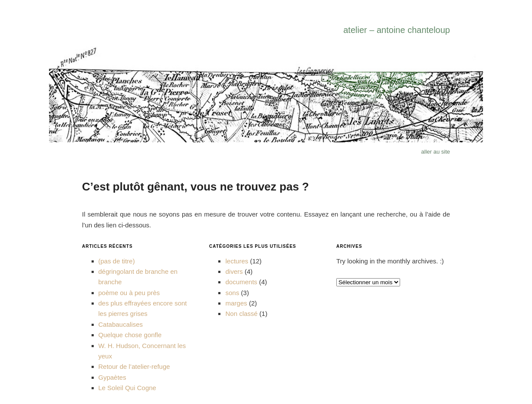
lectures (237, 261)
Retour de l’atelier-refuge (134, 366)
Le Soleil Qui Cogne (127, 388)
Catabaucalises (121, 324)
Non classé (241, 314)
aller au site (436, 152)
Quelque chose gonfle (130, 335)
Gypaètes (112, 377)
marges (236, 303)
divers (234, 271)
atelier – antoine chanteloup (397, 30)
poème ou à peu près (129, 293)
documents (241, 282)
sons (232, 293)
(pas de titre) (117, 261)
